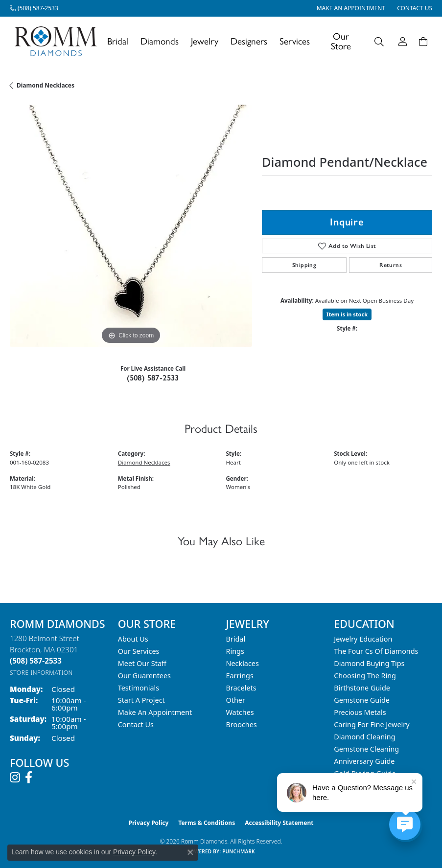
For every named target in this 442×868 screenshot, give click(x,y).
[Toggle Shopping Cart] (423, 41)
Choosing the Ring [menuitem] (365, 676)
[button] (379, 41)
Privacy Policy (149, 823)
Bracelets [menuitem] (241, 688)
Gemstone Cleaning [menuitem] (366, 749)
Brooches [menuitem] (242, 724)
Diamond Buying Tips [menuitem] (369, 663)
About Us (133, 639)
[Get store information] (41, 673)
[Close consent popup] (190, 852)
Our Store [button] (341, 41)
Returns (391, 265)
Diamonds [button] (160, 41)
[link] (34, 8)
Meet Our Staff (142, 663)
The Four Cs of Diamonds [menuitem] (376, 651)
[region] (131, 226)
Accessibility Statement (279, 823)
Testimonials (139, 688)
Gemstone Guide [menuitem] (362, 700)
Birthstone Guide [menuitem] (362, 688)
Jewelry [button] (205, 41)
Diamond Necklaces (46, 85)
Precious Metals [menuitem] (360, 712)
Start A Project (141, 700)
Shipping (304, 265)
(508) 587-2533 (153, 378)
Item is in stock (347, 314)
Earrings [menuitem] (240, 676)
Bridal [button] (118, 41)
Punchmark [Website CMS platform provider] (239, 851)
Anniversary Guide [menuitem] (364, 761)
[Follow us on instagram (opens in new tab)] (15, 778)
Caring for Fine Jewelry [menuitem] (372, 724)
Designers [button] (249, 41)
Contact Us (136, 724)
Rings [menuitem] (235, 651)
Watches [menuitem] (240, 712)
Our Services (139, 651)
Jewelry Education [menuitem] (363, 639)
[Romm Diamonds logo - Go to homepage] (58, 41)
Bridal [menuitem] (236, 639)
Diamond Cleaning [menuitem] (364, 737)
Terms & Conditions (207, 823)
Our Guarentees (144, 676)
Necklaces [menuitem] (243, 663)
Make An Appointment (155, 712)
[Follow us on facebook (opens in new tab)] (29, 778)
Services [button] (295, 41)
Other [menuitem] (236, 700)
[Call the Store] (36, 661)
